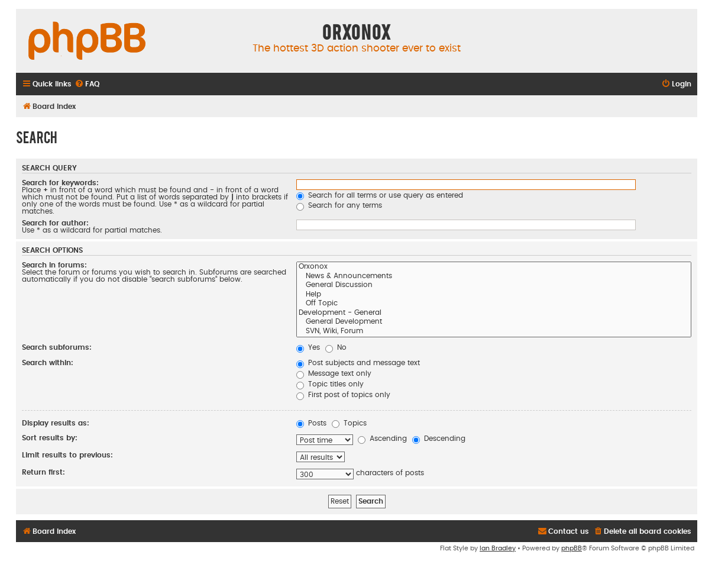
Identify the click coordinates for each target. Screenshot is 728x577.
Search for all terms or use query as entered (380, 195)
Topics (349, 423)
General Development (494, 323)
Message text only (334, 373)
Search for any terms (339, 205)
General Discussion (494, 286)
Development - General (494, 314)
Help (494, 295)
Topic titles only (330, 384)
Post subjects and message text (358, 363)
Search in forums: (54, 265)
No (336, 347)
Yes (308, 347)
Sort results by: (50, 438)
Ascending (382, 439)
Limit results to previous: (67, 455)
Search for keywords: (60, 183)
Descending (439, 439)
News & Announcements (494, 277)
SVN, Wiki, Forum (494, 332)
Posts (311, 423)
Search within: (48, 363)
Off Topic (494, 304)
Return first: (43, 472)
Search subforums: (57, 347)
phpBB (572, 548)
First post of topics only (343, 395)
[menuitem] (87, 84)
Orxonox (494, 267)
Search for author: (55, 223)
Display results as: (56, 423)
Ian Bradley (498, 548)
